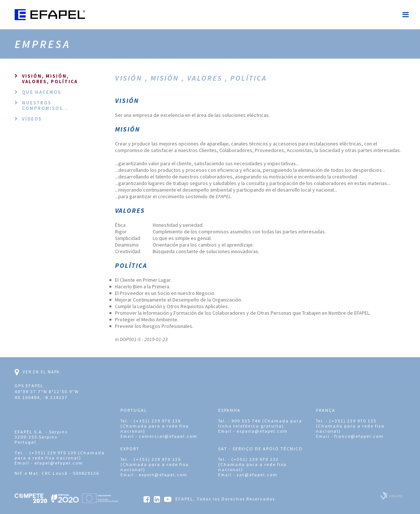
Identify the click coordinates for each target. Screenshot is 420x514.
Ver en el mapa (37, 372)
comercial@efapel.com (168, 436)
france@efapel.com (359, 436)
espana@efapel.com (262, 431)
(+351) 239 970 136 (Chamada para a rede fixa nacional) (155, 426)
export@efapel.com (163, 475)
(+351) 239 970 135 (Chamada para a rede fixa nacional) (350, 426)
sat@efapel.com (257, 475)
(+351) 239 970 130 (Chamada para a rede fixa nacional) (60, 455)
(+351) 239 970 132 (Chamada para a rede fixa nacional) (252, 464)
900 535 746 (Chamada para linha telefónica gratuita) (260, 423)
